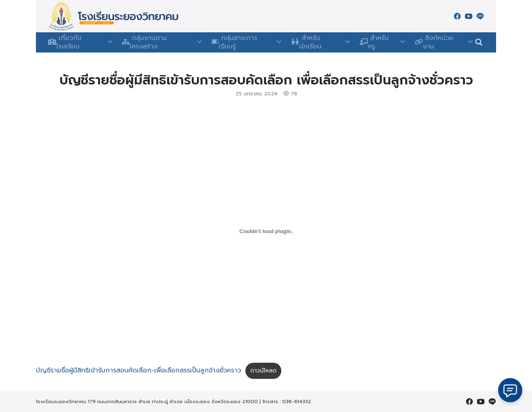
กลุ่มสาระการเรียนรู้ (242, 42)
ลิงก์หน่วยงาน (435, 42)
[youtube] (469, 16)
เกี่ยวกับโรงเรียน (76, 42)
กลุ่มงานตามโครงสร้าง (158, 42)
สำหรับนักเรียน (315, 42)
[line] (480, 16)
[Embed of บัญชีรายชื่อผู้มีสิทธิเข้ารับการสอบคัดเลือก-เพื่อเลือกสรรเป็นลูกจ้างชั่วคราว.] (266, 231)
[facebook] (457, 16)
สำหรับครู (375, 42)
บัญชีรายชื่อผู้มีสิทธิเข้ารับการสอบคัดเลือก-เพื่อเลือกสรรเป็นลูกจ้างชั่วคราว (138, 370)
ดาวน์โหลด (263, 371)
